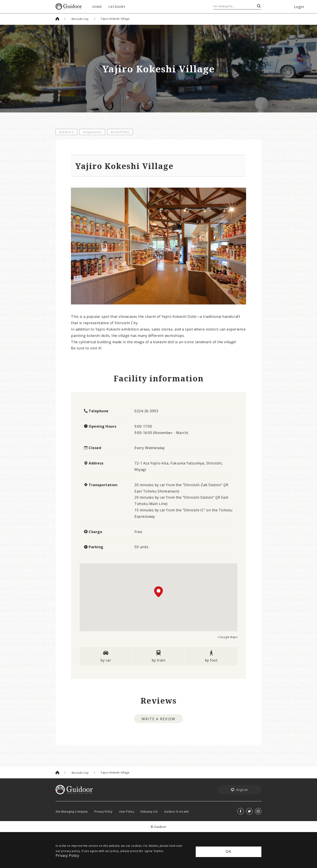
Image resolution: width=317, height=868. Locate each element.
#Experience (92, 132)
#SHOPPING (120, 132)
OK (228, 852)
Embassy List (149, 811)
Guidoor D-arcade (176, 811)
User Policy (127, 811)
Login (299, 7)
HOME (97, 7)
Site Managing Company (72, 811)
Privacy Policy (103, 811)
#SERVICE (66, 132)
